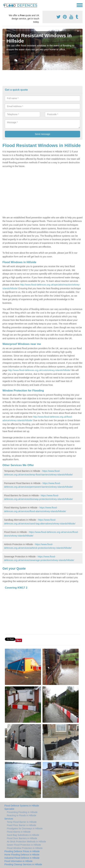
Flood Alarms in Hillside (19, 832)
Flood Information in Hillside (18, 861)
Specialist (9, 809)
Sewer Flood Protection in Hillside (24, 845)
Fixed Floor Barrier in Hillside (21, 825)
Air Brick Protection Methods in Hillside (26, 842)
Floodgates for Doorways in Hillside (25, 828)
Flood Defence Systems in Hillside (22, 806)
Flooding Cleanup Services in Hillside (23, 864)
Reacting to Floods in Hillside (22, 815)
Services (9, 819)
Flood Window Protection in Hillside (25, 848)
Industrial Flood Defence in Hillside (22, 858)
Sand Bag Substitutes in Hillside (23, 835)
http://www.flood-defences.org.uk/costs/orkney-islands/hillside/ (39, 370)
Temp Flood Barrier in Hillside (22, 822)
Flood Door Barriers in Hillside (22, 838)
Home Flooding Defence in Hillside (22, 855)
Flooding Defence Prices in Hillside (22, 851)
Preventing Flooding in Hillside (22, 812)
